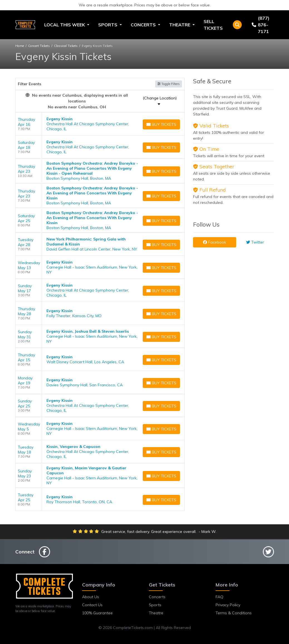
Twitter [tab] (255, 242)
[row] (100, 124)
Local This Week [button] (65, 25)
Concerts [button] (144, 25)
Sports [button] (108, 25)
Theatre (156, 613)
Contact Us (92, 605)
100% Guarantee (97, 613)
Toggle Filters (169, 84)
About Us (91, 597)
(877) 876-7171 (260, 25)
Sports (155, 605)
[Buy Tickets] (161, 124)
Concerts (157, 597)
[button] (237, 25)
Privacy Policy (228, 605)
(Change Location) (160, 101)
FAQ (219, 597)
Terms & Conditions (234, 613)
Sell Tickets (213, 25)
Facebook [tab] (215, 242)
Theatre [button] (180, 25)
